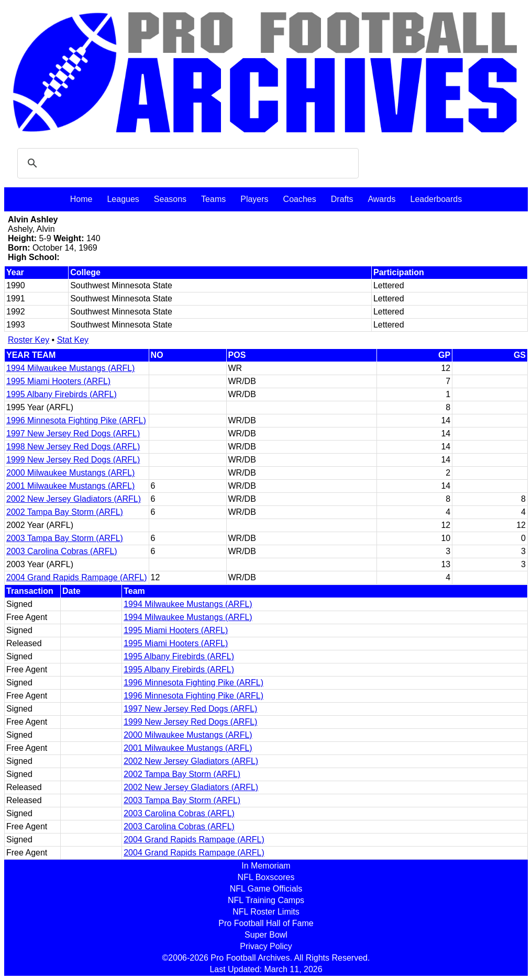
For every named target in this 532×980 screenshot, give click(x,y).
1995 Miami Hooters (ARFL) (58, 381)
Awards (381, 199)
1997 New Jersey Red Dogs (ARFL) (73, 433)
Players (254, 199)
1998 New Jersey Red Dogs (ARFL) (73, 447)
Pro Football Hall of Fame (266, 923)
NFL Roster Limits (266, 912)
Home (81, 199)
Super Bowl (266, 935)
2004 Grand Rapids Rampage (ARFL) (77, 577)
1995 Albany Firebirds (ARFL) (62, 394)
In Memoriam (266, 866)
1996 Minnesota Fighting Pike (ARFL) (76, 420)
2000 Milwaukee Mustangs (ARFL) (70, 473)
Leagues (123, 199)
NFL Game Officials (266, 889)
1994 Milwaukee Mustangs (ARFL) (70, 368)
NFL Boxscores (266, 877)
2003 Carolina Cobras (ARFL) (62, 551)
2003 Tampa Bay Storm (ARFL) (65, 538)
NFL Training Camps (266, 900)
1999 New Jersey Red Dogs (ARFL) (73, 460)
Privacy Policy (266, 946)
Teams (213, 199)
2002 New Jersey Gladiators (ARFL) (74, 499)
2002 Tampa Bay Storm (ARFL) (65, 512)
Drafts (342, 199)
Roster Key (29, 340)
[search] (186, 163)
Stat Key (73, 340)
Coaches (300, 199)
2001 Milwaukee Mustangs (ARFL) (70, 486)
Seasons (170, 199)
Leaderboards (436, 199)
